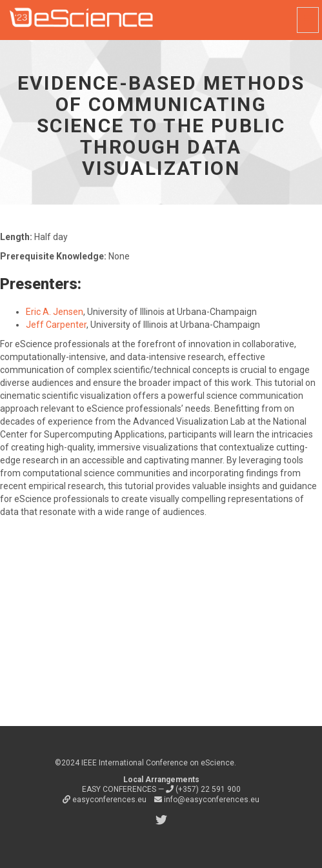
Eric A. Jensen (55, 312)
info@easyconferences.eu (207, 800)
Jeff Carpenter (56, 325)
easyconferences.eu (106, 800)
